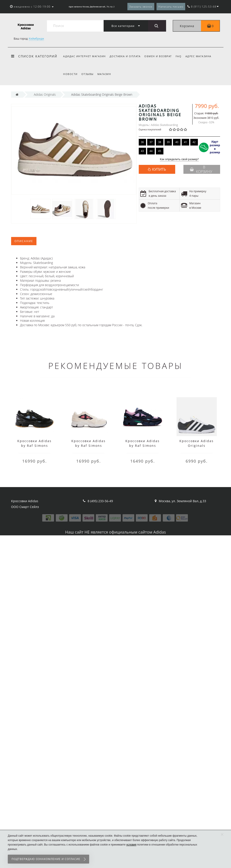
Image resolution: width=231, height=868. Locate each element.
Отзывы (87, 74)
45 (160, 151)
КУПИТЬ (159, 169)
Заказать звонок (141, 7)
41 (185, 142)
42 (194, 142)
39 (168, 142)
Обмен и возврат (158, 56)
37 (151, 142)
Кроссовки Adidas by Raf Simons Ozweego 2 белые (88, 446)
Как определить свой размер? (179, 159)
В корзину (201, 169)
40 (177, 142)
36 (143, 142)
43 (143, 151)
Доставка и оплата (125, 56)
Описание (24, 241)
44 (151, 151)
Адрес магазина (198, 56)
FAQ (179, 56)
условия (131, 845)
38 (160, 142)
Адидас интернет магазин (84, 56)
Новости (70, 74)
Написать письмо (171, 7)
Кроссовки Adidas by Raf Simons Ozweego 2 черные (35, 446)
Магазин (104, 74)
